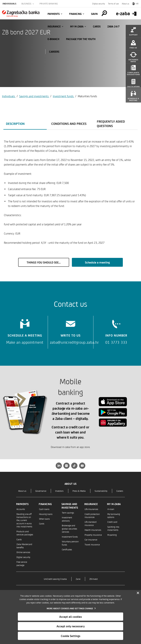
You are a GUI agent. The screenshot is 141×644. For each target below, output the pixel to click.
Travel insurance (92, 544)
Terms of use (113, 4)
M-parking (112, 535)
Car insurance (91, 540)
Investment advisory (67, 519)
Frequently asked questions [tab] (111, 123)
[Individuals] (21, 14)
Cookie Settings (71, 636)
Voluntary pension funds (70, 543)
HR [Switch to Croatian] (135, 4)
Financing (75, 14)
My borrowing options (114, 515)
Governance (41, 491)
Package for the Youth (81, 39)
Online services (23, 552)
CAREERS (54, 52)
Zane (78, 579)
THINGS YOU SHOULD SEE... (44, 262)
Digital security (99, 4)
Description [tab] (15, 123)
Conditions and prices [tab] (69, 123)
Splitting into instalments (113, 528)
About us (125, 4)
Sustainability (101, 491)
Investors (59, 491)
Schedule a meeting (97, 262)
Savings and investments (34, 96)
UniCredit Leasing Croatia (55, 579)
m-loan (111, 509)
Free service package (22, 563)
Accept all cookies (71, 617)
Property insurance (93, 535)
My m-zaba (77, 26)
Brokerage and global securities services (69, 529)
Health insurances (93, 530)
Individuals (10, 4)
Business (27, 4)
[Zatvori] (138, 593)
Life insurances (91, 509)
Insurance (54, 26)
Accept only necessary (71, 626)
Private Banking (49, 4)
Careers (120, 491)
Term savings (68, 513)
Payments (54, 14)
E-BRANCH (53, 39)
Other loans (44, 519)
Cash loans (44, 509)
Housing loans (46, 514)
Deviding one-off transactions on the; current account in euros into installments (24, 520)
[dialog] (70, 617)
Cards (97, 26)
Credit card (112, 522)
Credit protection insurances (92, 515)
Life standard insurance (91, 523)
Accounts (21, 509)
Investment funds (64, 96)
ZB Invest (94, 579)
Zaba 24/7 (113, 26)
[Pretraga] (104, 13)
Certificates (67, 549)
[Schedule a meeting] (25, 331)
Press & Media (79, 491)
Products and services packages (25, 533)
